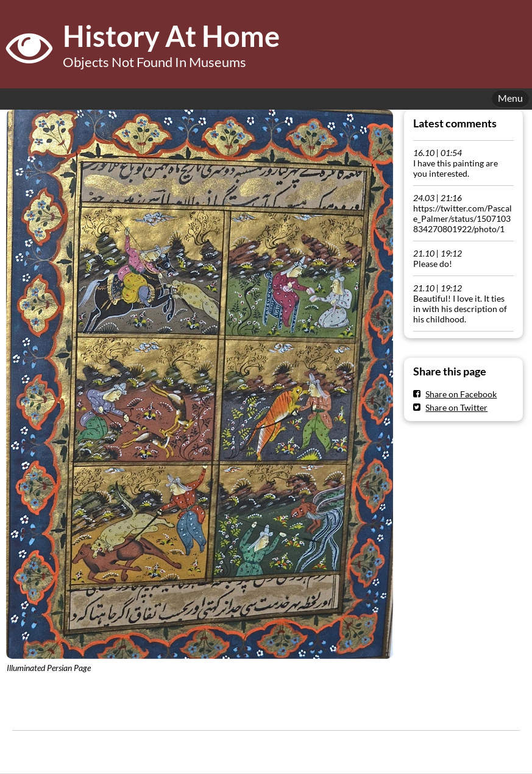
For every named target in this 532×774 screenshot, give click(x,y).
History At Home (171, 36)
